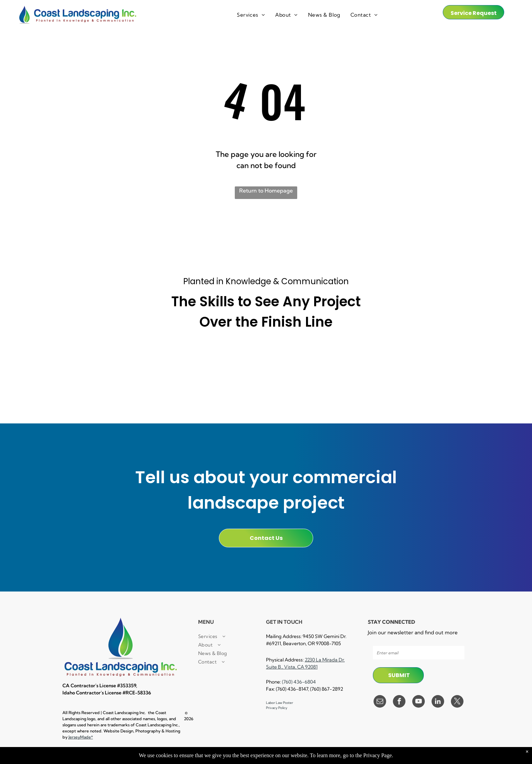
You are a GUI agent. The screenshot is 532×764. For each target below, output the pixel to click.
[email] (380, 702)
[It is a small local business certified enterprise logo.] (103, 356)
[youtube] (419, 702)
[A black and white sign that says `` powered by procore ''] (266, 356)
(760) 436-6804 (299, 682)
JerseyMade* (81, 737)
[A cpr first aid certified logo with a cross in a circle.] (103, 387)
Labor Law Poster (280, 703)
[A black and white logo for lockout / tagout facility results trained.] (347, 387)
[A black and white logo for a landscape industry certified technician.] (266, 387)
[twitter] (457, 702)
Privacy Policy (277, 708)
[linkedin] (438, 702)
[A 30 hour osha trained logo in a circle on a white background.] (347, 356)
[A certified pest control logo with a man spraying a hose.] (185, 387)
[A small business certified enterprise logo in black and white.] (185, 356)
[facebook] (399, 702)
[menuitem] (251, 15)
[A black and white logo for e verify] (429, 356)
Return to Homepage (266, 190)
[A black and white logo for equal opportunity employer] (429, 387)
